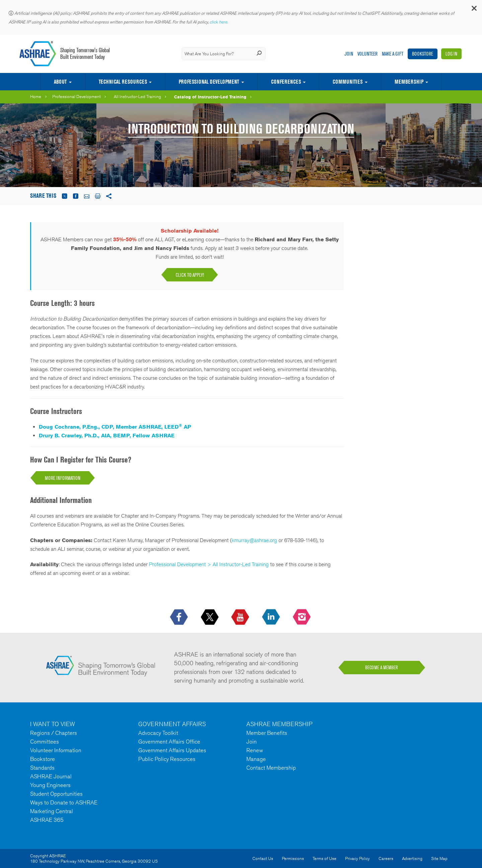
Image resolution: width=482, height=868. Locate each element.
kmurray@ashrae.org (254, 540)
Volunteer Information (56, 750)
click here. (219, 22)
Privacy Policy (357, 858)
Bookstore (423, 54)
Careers (386, 858)
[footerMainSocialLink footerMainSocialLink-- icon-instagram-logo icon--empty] (302, 617)
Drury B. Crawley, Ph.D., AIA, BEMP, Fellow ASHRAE (107, 436)
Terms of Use (325, 858)
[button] (474, 10)
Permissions (293, 858)
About (60, 82)
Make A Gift (393, 54)
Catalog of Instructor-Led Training (210, 97)
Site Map (439, 858)
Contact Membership (271, 768)
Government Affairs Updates (172, 750)
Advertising (412, 858)
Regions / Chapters (54, 733)
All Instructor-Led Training (137, 97)
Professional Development (209, 82)
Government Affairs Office (169, 742)
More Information (63, 478)
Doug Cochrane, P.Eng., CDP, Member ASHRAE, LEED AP (115, 427)
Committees (45, 742)
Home (36, 97)
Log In (451, 54)
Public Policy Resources (167, 759)
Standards (42, 768)
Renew (255, 750)
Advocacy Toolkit (158, 733)
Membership (409, 82)
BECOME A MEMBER (382, 668)
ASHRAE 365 (47, 820)
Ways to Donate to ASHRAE (64, 802)
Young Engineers (50, 785)
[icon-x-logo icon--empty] (210, 617)
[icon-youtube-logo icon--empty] (241, 617)
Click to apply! (190, 275)
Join (349, 54)
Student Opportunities (56, 794)
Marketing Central (52, 811)
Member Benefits (267, 733)
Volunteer (368, 54)
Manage (256, 759)
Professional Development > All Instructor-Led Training (209, 564)
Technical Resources (123, 82)
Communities (348, 82)
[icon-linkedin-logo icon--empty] (272, 617)
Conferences (286, 82)
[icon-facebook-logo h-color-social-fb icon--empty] (180, 617)
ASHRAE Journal (51, 776)
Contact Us (263, 858)
